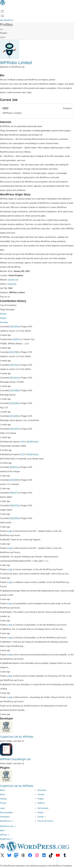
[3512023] (14, 429)
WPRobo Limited (16, 63)
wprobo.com (13, 280)
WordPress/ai (32, 442)
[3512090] (14, 403)
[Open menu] (2, 11)
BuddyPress (6, 839)
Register (4, 33)
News (2, 795)
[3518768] (14, 352)
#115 (22, 454)
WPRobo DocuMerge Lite (15, 759)
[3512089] (14, 416)
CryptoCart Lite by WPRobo (17, 737)
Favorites (4, 322)
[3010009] (14, 480)
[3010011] (14, 467)
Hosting (3, 799)
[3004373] (14, 506)
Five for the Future (45, 821)
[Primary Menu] (2, 29)
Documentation (6, 813)
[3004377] (14, 493)
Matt (3, 831)
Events (41, 813)
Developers (5, 817)
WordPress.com (8, 826)
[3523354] (14, 327)
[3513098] (14, 391)
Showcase (42, 790)
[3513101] (14, 378)
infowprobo (12, 284)
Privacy (3, 803)
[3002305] (14, 518)
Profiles (6, 25)
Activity (3, 314)
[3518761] (14, 365)
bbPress (5, 835)
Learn (3, 808)
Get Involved (43, 808)
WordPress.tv (7, 821)
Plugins (3, 318)
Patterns (41, 803)
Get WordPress (7, 20)
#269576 (16, 339)
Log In (3, 37)
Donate (42, 817)
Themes (41, 795)
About (3, 790)
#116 (22, 442)
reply (10, 531)
